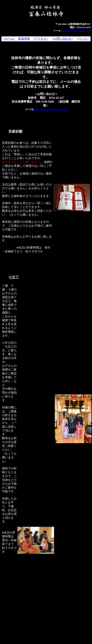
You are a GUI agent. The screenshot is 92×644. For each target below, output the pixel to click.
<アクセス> (41, 39)
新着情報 (24, 39)
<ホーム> (9, 39)
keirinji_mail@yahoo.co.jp (77, 31)
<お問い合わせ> (62, 39)
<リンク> (83, 39)
